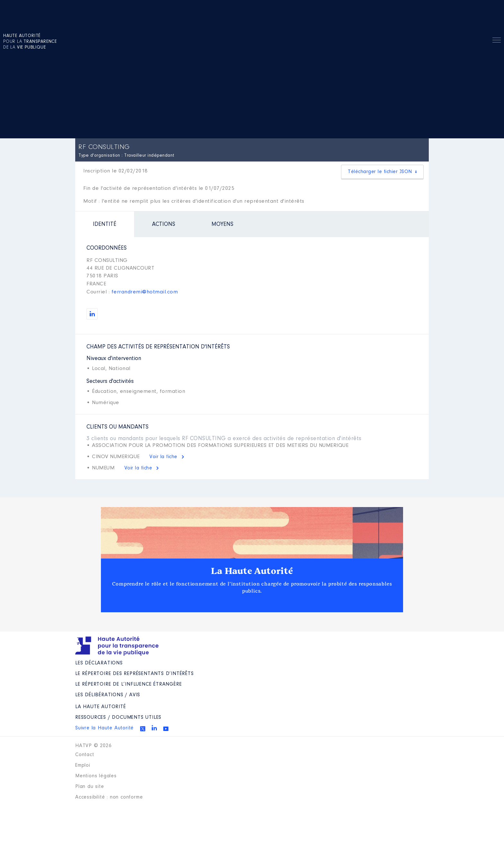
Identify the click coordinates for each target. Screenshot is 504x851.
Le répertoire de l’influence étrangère (128, 684)
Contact (85, 755)
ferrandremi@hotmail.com (145, 292)
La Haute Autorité (252, 571)
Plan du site (90, 787)
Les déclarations (99, 663)
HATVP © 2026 (93, 746)
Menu (497, 41)
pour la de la (30, 42)
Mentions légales (96, 776)
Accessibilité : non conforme (109, 797)
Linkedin (154, 728)
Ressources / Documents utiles (118, 717)
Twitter (143, 729)
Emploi (83, 765)
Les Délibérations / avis (108, 695)
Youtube (166, 729)
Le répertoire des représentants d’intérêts (135, 674)
